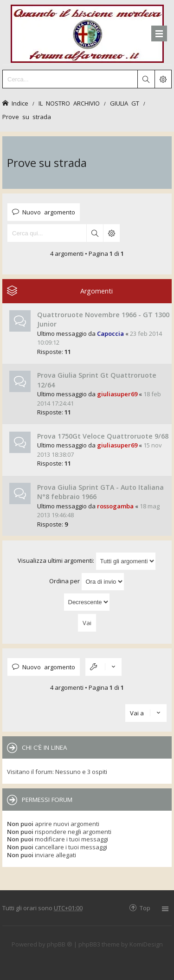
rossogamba (115, 506)
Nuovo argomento (49, 212)
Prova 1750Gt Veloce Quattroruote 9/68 (103, 436)
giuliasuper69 (117, 394)
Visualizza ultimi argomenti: (87, 561)
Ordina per (87, 582)
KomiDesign (146, 944)
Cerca (95, 233)
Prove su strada (27, 117)
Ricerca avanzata (111, 233)
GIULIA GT (125, 103)
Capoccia (110, 333)
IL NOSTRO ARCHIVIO (69, 103)
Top (145, 908)
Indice (20, 103)
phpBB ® (60, 944)
